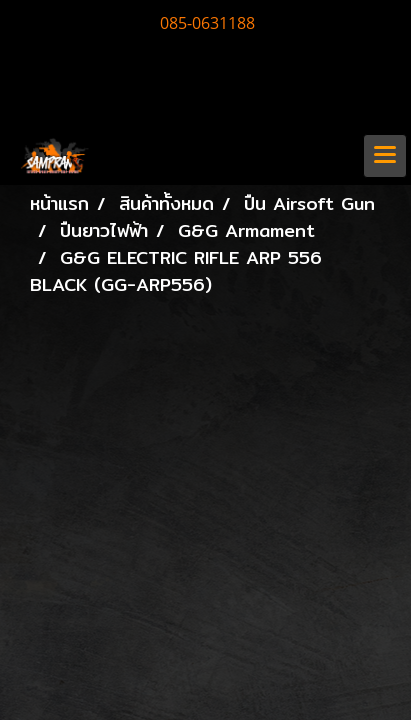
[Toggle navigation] (385, 156)
